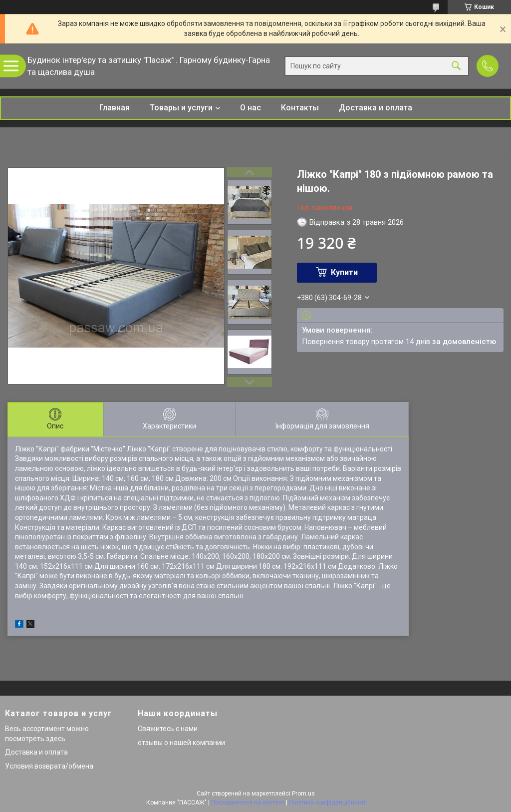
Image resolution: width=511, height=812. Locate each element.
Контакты (300, 108)
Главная (115, 108)
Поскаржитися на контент (248, 803)
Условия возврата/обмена (49, 766)
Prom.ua (303, 794)
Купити (344, 272)
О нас (251, 108)
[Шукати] (456, 66)
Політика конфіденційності (327, 803)
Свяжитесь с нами (168, 729)
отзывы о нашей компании (181, 743)
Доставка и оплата (376, 108)
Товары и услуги (181, 108)
